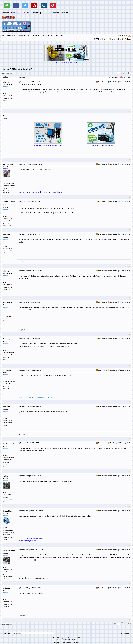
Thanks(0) (112, 82)
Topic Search (114, 77)
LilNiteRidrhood (9, 202)
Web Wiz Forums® (68, 638)
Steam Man (8, 511)
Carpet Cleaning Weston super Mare (31, 538)
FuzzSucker (8, 164)
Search (104, 39)
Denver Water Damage (44, 398)
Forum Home (9, 36)
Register (121, 39)
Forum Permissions (125, 633)
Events (112, 39)
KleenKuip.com (19, 13)
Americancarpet (9, 550)
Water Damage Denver (27, 398)
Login (129, 39)
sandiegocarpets (9, 444)
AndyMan (7, 235)
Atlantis (6, 82)
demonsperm (9, 339)
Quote (122, 82)
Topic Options (125, 77)
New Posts (124, 36)
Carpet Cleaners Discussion (25, 36)
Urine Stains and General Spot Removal (50, 36)
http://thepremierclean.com (28, 192)
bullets (6, 476)
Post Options (101, 82)
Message (22, 77)
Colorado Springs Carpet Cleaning (50, 192)
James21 (7, 370)
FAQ (98, 39)
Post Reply (7, 73)
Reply (128, 82)
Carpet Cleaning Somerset (28, 541)
